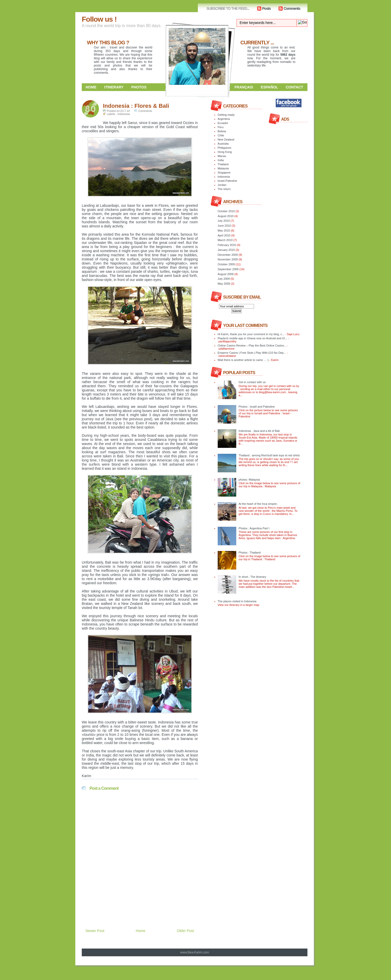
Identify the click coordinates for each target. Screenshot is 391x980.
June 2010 (224, 226)
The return (224, 189)
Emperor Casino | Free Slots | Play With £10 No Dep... (252, 353)
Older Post (185, 931)
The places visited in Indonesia (237, 601)
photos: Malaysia (249, 480)
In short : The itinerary (252, 577)
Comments (292, 9)
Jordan (222, 185)
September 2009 (228, 269)
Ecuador (223, 123)
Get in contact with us (252, 382)
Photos (139, 87)
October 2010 (226, 211)
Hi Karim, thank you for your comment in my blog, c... (251, 334)
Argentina (224, 119)
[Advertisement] (142, 904)
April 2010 (224, 235)
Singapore (224, 172)
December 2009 (228, 255)
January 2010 (226, 250)
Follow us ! (99, 19)
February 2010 (227, 245)
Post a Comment (104, 788)
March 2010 (225, 240)
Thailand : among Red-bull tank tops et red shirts (269, 455)
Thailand (223, 164)
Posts (267, 9)
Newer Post (95, 931)
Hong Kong (225, 152)
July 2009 (224, 279)
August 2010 (226, 216)
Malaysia (223, 168)
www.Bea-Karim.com (195, 952)
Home (91, 87)
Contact (294, 87)
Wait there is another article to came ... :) (243, 360)
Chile (221, 135)
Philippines (225, 148)
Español (269, 87)
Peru (221, 127)
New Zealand (226, 139)
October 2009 (226, 264)
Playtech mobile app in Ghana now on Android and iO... (252, 338)
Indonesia (124, 114)
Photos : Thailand (250, 553)
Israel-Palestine (227, 181)
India (221, 160)
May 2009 (224, 284)
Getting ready (226, 115)
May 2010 (224, 230)
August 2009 (226, 274)
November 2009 (228, 259)
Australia (223, 144)
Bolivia (222, 131)
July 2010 (224, 221)
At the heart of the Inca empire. (258, 504)
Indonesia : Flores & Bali (136, 106)
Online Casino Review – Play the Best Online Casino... (252, 345)
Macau (222, 156)
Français (244, 87)
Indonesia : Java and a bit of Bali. (259, 431)
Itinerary (114, 87)
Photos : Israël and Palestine (257, 407)
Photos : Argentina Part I (254, 528)
